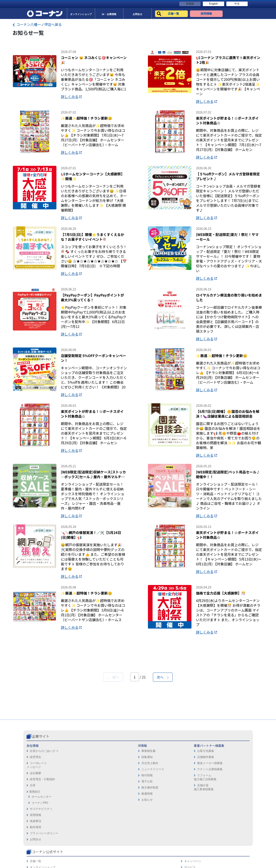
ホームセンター (41, 863)
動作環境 (145, 824)
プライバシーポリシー (154, 830)
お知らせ (72, 866)
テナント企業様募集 (116, 835)
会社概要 (36, 839)
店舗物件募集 (112, 823)
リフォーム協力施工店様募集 (111, 843)
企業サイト (41, 802)
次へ (163, 743)
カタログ (230, 824)
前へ (113, 743)
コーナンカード (235, 830)
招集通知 (72, 823)
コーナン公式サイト (201, 802)
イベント (189, 830)
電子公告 (72, 848)
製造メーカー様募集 (116, 829)
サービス (230, 818)
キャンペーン (233, 812)
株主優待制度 (75, 854)
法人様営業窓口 (193, 824)
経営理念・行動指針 (43, 845)
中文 (237, 4)
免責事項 (145, 818)
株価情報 (72, 860)
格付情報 (72, 842)
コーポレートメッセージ (37, 831)
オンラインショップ (196, 818)
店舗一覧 (189, 812)
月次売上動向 (75, 829)
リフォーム (190, 836)
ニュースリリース (78, 835)
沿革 (33, 852)
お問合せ (145, 836)
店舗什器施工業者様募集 (110, 854)
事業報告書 (74, 817)
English (213, 4)
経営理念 (36, 823)
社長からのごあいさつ (44, 817)
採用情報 (145, 812)
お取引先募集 (112, 817)
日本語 (190, 4)
